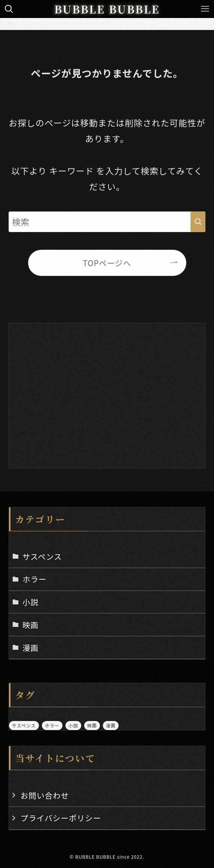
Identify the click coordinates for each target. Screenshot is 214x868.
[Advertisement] (107, 392)
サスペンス (42, 556)
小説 (30, 602)
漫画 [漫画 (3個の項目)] (111, 725)
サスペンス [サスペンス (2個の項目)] (24, 725)
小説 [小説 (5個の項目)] (73, 725)
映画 (30, 625)
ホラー (35, 579)
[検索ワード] (107, 222)
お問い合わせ (45, 795)
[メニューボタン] (205, 9)
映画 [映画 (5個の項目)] (92, 725)
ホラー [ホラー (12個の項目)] (52, 725)
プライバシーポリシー (61, 818)
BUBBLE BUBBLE (107, 9)
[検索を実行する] (198, 222)
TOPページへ (107, 263)
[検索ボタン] (9, 9)
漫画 (30, 648)
